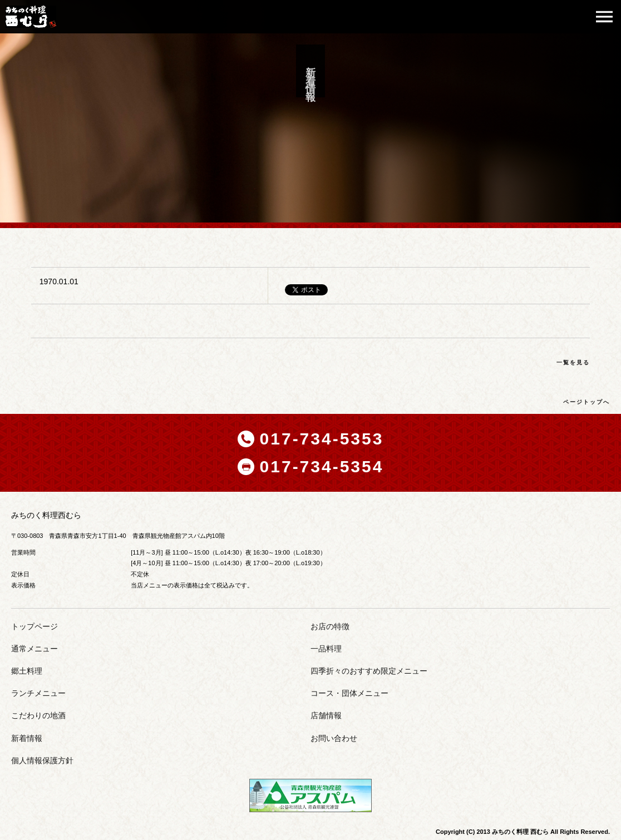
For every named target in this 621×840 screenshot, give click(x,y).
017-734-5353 (322, 439)
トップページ (34, 626)
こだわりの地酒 (38, 715)
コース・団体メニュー (349, 693)
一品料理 (326, 649)
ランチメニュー (38, 693)
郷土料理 (27, 671)
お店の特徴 (330, 626)
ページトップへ (586, 402)
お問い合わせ (334, 738)
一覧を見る (573, 362)
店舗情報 (326, 715)
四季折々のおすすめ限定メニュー (369, 671)
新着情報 (27, 738)
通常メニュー (34, 649)
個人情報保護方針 (42, 760)
